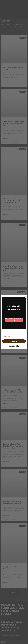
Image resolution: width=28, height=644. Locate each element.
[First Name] (14, 332)
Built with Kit (14, 346)
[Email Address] (14, 337)
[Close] (25, 297)
